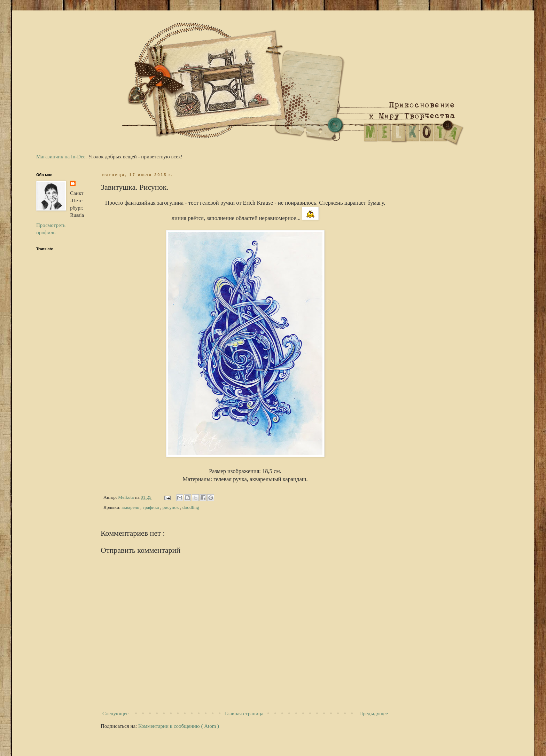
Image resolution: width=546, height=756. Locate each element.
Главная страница (244, 714)
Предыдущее (374, 714)
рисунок (171, 507)
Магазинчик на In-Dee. (61, 157)
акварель (131, 507)
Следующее (115, 714)
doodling (191, 507)
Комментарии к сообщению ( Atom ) (179, 726)
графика (151, 507)
